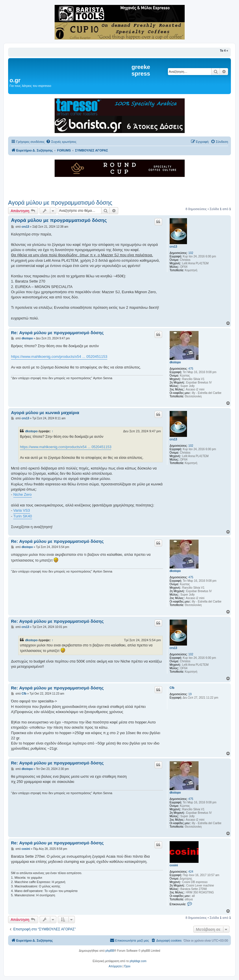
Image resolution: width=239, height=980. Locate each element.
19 (190, 694)
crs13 (173, 247)
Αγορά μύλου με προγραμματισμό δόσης (60, 203)
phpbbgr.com (138, 961)
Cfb (172, 688)
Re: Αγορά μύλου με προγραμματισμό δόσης (57, 333)
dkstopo (175, 362)
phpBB (110, 951)
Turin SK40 (23, 516)
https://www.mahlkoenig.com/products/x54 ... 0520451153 (59, 357)
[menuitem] (61, 142)
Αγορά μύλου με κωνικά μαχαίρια (45, 413)
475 (191, 369)
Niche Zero (23, 494)
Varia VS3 (22, 510)
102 (191, 253)
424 (191, 872)
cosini (174, 865)
